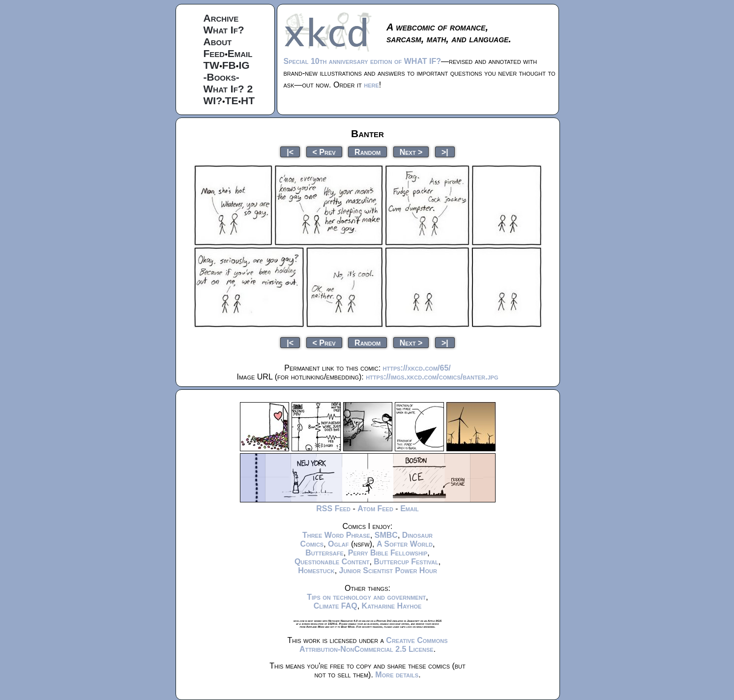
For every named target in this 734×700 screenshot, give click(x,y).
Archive (221, 18)
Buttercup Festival (406, 562)
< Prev (324, 152)
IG (244, 65)
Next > (411, 152)
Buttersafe (324, 553)
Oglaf (338, 544)
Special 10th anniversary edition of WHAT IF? (362, 61)
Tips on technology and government (366, 597)
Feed (214, 53)
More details (397, 675)
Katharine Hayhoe (392, 606)
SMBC (386, 535)
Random (367, 152)
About (218, 42)
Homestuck (316, 570)
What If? (224, 30)
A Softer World (405, 544)
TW (212, 65)
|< (290, 152)
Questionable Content (332, 562)
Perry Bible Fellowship (388, 553)
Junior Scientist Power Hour (388, 570)
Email (240, 53)
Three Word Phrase (336, 535)
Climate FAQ (336, 606)
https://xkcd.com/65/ (417, 368)
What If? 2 (228, 89)
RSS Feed (333, 509)
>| (445, 152)
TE (232, 101)
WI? (213, 101)
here (371, 85)
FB (229, 65)
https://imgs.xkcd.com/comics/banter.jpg (432, 377)
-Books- (221, 77)
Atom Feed (375, 509)
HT (248, 101)
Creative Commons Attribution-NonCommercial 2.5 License (374, 645)
